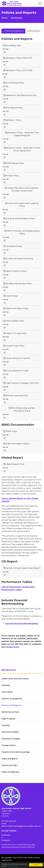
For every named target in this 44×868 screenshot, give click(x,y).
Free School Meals (10, 732)
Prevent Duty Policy (14, 346)
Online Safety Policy (14, 321)
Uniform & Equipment (12, 699)
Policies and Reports (11, 705)
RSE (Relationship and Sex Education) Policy (22, 409)
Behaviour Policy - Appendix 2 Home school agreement (22, 149)
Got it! (36, 865)
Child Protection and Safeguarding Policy (22, 232)
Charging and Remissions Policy (19, 218)
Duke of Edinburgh (10, 772)
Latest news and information (15, 679)
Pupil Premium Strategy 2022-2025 (21, 383)
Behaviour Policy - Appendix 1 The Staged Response (22, 134)
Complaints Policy (13, 246)
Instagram (6, 840)
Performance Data (10, 712)
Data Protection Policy (15, 271)
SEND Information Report (17, 444)
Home (4, 18)
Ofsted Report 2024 (14, 464)
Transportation (9, 745)
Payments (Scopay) (11, 739)
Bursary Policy (11, 176)
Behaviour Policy (12, 120)
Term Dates (7, 692)
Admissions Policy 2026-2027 (18, 58)
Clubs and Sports (10, 759)
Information (16, 18)
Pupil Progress (8, 719)
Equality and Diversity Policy (18, 284)
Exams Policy (11, 296)
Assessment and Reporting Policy (20, 95)
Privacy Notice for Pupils (16, 371)
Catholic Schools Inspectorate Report (22, 568)
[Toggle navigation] (40, 4)
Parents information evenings (16, 752)
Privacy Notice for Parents (17, 358)
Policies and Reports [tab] (14, 31)
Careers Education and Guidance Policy (22, 205)
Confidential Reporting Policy (18, 259)
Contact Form (12, 647)
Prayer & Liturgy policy (15, 333)
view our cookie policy (13, 866)
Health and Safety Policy (16, 308)
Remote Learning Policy (16, 396)
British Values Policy (14, 163)
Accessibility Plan (12, 45)
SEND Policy (10, 431)
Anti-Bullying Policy (14, 83)
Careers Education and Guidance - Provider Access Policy (22, 189)
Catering (6, 725)
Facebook (6, 835)
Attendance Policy (13, 108)
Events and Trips (9, 765)
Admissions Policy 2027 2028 (18, 70)
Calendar (6, 685)
